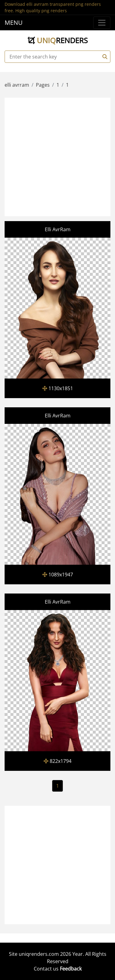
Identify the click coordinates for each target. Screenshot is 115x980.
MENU (14, 23)
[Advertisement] (57, 156)
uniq (58, 40)
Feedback (71, 969)
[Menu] (102, 23)
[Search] (104, 57)
